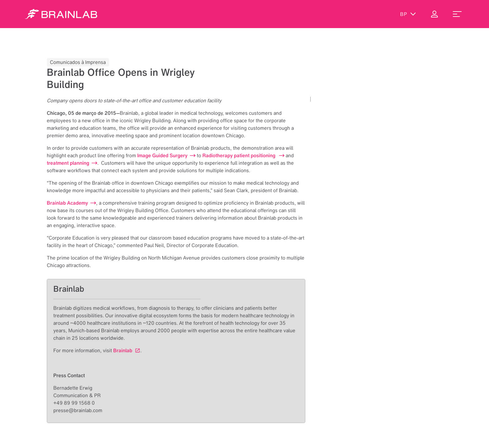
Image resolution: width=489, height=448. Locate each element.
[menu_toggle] (457, 14)
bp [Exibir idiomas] (408, 14)
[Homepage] (61, 14)
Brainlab (123, 350)
